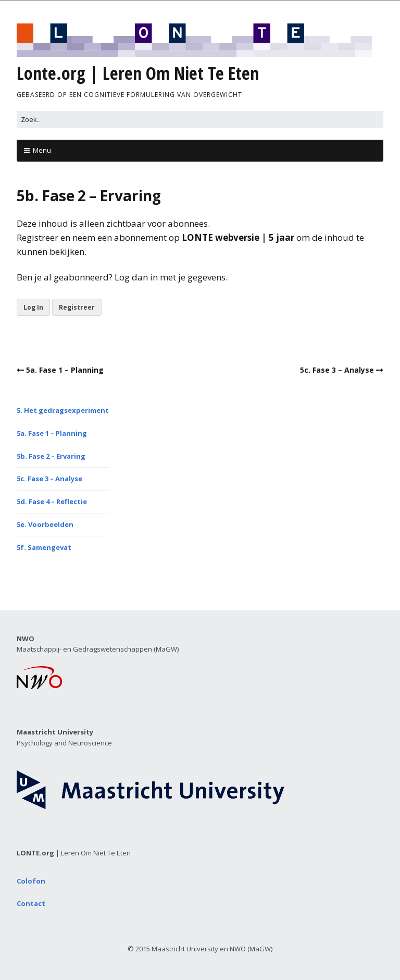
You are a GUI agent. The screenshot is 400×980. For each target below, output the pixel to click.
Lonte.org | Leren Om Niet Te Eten (138, 73)
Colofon (31, 881)
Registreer (77, 307)
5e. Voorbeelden (45, 524)
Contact (31, 903)
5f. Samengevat (44, 547)
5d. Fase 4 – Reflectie (52, 501)
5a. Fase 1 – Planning (65, 370)
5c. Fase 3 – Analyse (337, 370)
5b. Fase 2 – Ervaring (51, 456)
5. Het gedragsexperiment (63, 410)
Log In (33, 307)
